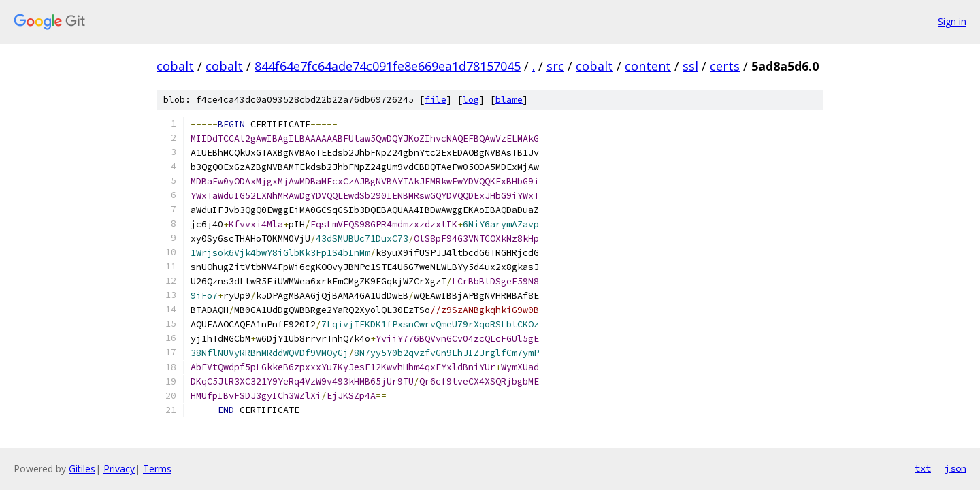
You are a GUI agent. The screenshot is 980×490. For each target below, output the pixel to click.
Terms (157, 469)
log (471, 100)
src (555, 66)
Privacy (119, 469)
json (955, 468)
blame (509, 100)
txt (923, 468)
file (436, 100)
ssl (690, 66)
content (648, 66)
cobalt (175, 66)
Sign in (952, 21)
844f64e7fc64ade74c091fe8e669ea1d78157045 (388, 66)
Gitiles (82, 469)
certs (725, 66)
